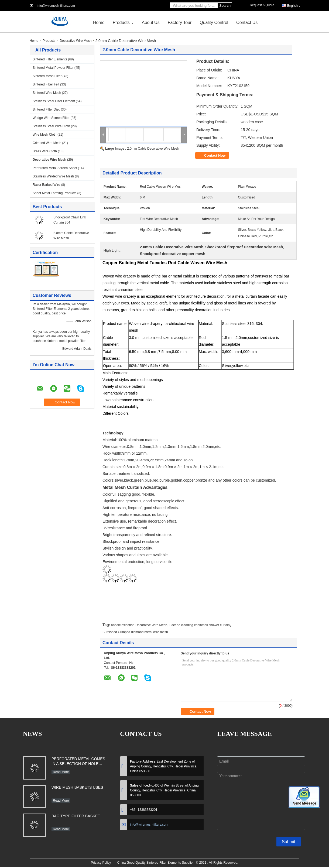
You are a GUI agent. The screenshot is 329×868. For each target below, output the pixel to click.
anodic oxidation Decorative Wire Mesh (139, 625)
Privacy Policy (101, 863)
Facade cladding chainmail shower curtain (199, 625)
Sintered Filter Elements (50, 59)
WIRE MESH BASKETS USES (77, 787)
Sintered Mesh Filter (47, 76)
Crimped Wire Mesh (47, 143)
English (294, 6)
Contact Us (247, 23)
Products (121, 23)
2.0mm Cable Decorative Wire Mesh (153, 149)
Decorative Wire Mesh (76, 41)
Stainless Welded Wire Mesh (53, 176)
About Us (151, 23)
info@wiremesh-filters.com (56, 6)
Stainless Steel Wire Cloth (51, 126)
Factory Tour (180, 23)
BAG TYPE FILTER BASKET (76, 816)
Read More (61, 772)
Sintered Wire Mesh (47, 93)
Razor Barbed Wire (46, 185)
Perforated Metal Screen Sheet (55, 168)
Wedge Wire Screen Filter (51, 118)
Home (99, 23)
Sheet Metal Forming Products (54, 193)
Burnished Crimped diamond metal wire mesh (135, 632)
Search (225, 6)
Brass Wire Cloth (45, 151)
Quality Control (214, 23)
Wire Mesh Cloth (45, 135)
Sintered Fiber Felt (46, 84)
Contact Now (215, 155)
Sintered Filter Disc (46, 109)
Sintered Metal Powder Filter (53, 68)
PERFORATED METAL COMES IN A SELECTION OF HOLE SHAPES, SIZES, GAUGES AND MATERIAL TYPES (78, 762)
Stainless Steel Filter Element (54, 101)
